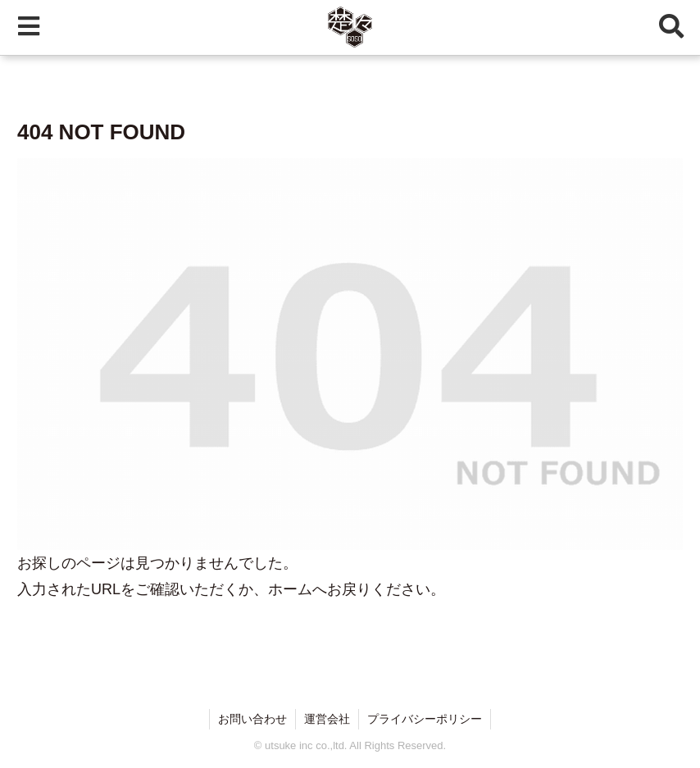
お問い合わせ (252, 719)
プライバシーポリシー (425, 719)
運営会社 (327, 719)
